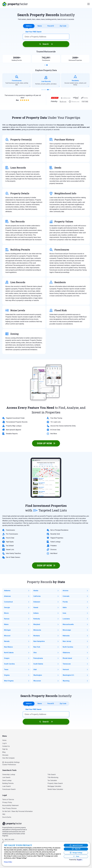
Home (4, 740)
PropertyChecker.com (15, 4)
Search (46, 44)
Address (29, 26)
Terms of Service (8, 799)
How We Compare (8, 758)
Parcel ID (51, 26)
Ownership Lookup (9, 775)
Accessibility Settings (11, 762)
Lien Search (6, 777)
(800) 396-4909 (9, 840)
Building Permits (8, 783)
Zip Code (63, 26)
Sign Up (5, 749)
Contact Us (6, 746)
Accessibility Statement (10, 805)
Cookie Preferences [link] (9, 765)
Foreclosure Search (9, 789)
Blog (4, 752)
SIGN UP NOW (44, 443)
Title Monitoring (53, 777)
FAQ (4, 814)
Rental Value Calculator (55, 789)
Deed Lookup (7, 780)
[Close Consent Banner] (76, 856)
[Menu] (89, 4)
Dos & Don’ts (7, 817)
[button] (45, 65)
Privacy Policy (7, 802)
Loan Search (7, 786)
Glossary (5, 755)
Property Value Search (55, 783)
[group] (17, 80)
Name (40, 26)
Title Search (52, 775)
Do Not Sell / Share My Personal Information (17, 811)
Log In (4, 743)
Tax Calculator (52, 780)
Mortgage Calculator (54, 786)
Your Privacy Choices (9, 808)
